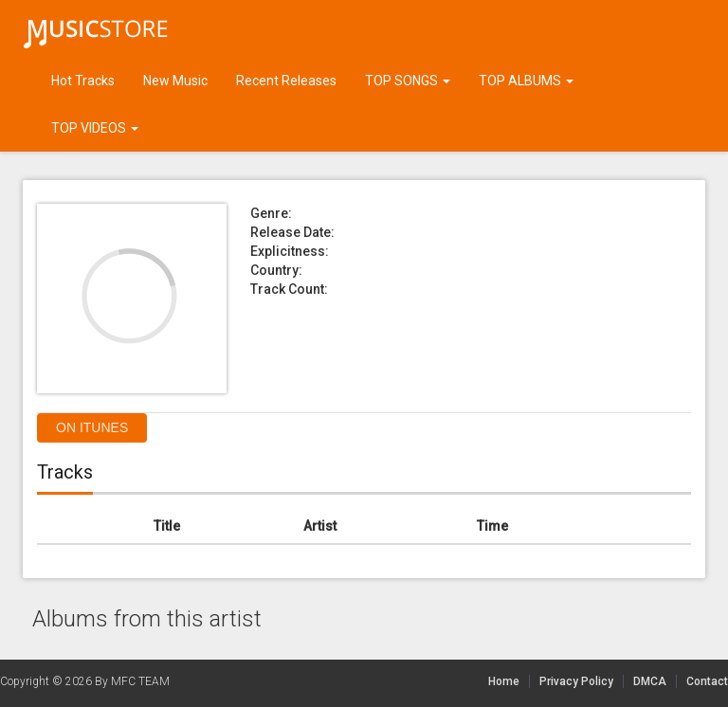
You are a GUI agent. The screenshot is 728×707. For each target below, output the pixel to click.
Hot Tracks (83, 81)
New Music (175, 81)
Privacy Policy (576, 681)
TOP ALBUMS (526, 81)
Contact (707, 681)
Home (504, 681)
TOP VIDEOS (95, 128)
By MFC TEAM (132, 681)
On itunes (92, 427)
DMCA (655, 681)
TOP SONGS (408, 81)
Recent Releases (286, 81)
